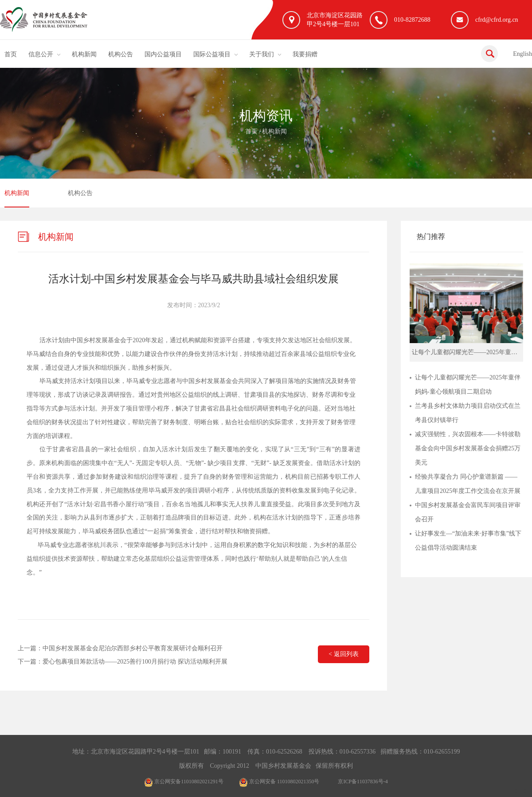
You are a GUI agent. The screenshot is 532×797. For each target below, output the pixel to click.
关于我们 (262, 54)
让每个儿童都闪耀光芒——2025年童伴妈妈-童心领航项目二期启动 (468, 385)
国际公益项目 (212, 54)
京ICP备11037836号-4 (363, 781)
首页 (11, 54)
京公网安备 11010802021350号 (279, 781)
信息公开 (41, 54)
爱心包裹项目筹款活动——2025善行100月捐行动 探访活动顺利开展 (135, 662)
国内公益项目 (163, 54)
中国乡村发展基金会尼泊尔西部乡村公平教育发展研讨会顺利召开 (133, 648)
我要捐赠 (305, 54)
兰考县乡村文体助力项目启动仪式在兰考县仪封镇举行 (468, 413)
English (522, 54)
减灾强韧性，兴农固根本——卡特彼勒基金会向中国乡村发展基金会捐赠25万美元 (468, 448)
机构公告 (121, 54)
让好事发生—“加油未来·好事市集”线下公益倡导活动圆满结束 (468, 541)
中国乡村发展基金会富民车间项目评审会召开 (468, 512)
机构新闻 (84, 54)
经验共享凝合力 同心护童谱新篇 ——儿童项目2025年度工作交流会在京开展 (468, 484)
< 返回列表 (343, 654)
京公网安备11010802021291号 (184, 781)
